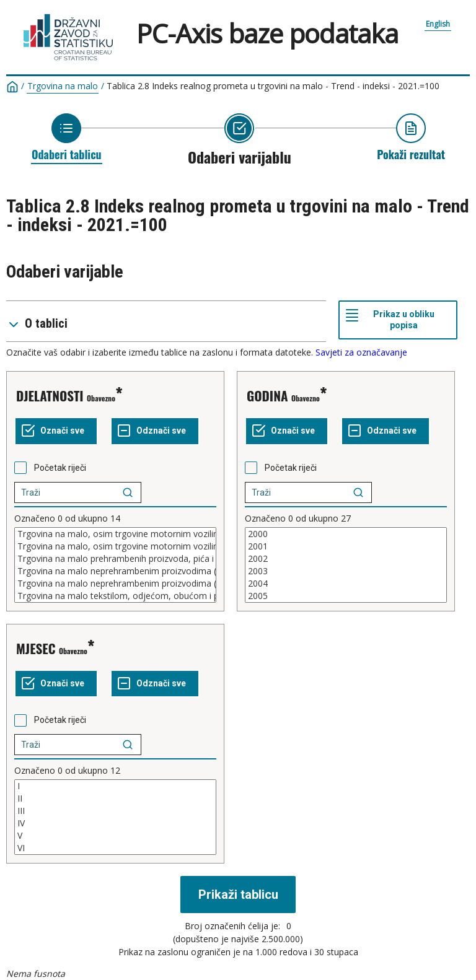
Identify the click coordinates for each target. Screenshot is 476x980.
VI (115, 848)
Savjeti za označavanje (361, 352)
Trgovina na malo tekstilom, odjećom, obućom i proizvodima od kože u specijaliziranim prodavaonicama (115, 596)
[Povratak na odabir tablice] (67, 138)
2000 (346, 534)
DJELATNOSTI (50, 396)
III (115, 811)
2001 (346, 546)
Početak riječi (60, 468)
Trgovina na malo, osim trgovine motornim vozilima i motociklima (115, 534)
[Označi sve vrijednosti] (56, 431)
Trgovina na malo (63, 86)
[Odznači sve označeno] (155, 431)
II (115, 798)
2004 (346, 584)
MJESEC (36, 648)
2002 (346, 559)
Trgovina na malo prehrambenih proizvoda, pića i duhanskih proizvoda (115, 559)
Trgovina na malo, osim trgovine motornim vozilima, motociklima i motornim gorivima (115, 546)
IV (115, 823)
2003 (346, 571)
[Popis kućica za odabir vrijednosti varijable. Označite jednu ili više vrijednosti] (115, 565)
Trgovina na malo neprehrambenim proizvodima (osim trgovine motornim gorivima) (115, 584)
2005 (346, 596)
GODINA (267, 396)
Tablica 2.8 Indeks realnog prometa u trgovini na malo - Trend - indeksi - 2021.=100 (273, 86)
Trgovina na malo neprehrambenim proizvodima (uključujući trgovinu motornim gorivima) (115, 571)
